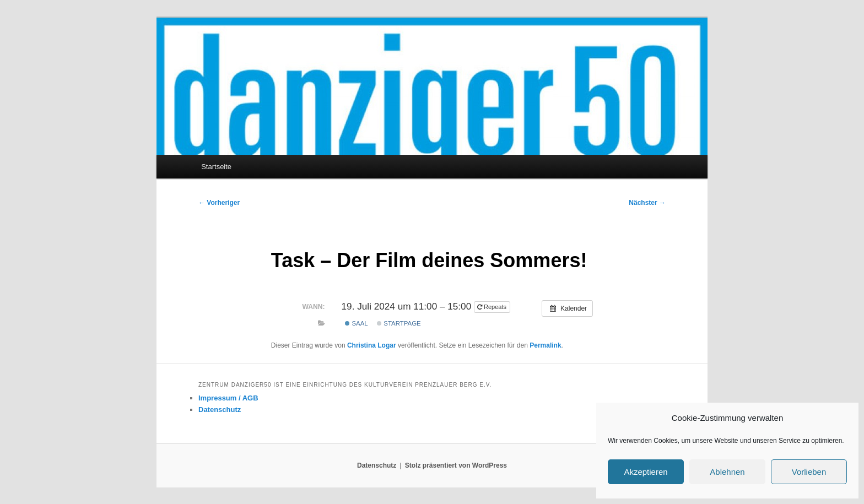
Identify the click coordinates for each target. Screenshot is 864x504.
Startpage (399, 323)
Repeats (493, 307)
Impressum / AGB (228, 398)
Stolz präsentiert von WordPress (456, 465)
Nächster (647, 203)
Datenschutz (220, 410)
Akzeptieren (646, 472)
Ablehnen (727, 472)
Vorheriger (219, 203)
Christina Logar (372, 345)
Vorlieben (809, 472)
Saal (356, 323)
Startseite (216, 167)
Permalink (545, 345)
